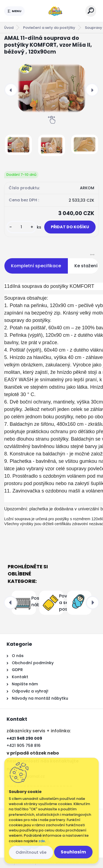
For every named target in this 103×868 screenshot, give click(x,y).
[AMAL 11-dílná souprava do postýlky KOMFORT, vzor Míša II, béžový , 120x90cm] (51, 88)
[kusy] (21, 227)
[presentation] (11, 90)
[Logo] (55, 11)
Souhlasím (73, 852)
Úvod (9, 28)
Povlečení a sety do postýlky (49, 28)
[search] (91, 11)
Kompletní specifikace (36, 266)
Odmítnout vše (31, 852)
